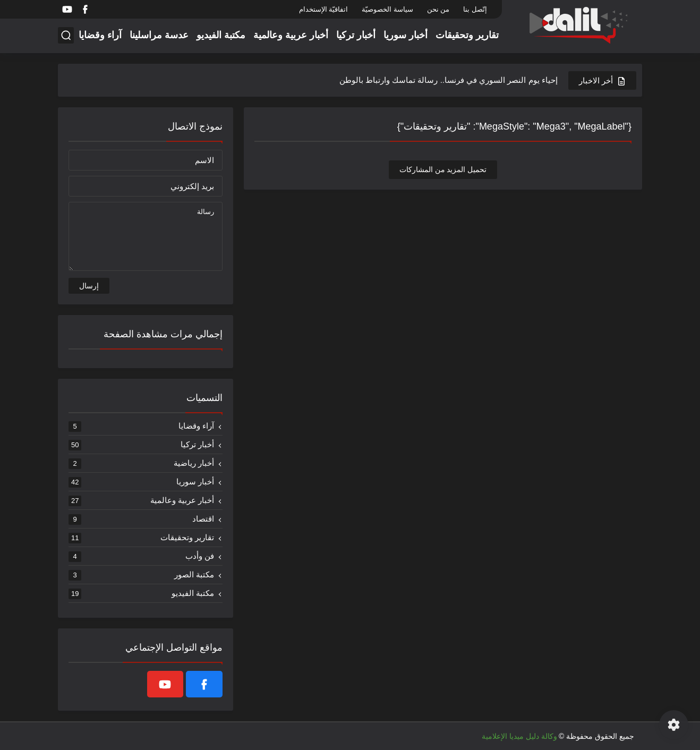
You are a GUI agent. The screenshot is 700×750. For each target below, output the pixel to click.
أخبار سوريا (406, 35)
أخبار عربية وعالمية (291, 35)
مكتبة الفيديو (221, 35)
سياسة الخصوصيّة (387, 9)
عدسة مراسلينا (159, 35)
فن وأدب (141, 556)
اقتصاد (141, 519)
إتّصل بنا (475, 9)
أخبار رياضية (141, 463)
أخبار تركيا (356, 35)
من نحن (438, 9)
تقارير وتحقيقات (467, 35)
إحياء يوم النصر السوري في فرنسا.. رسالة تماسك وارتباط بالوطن (449, 80)
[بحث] (66, 35)
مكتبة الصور (141, 575)
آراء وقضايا (100, 35)
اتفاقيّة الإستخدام (324, 9)
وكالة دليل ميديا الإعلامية (519, 736)
